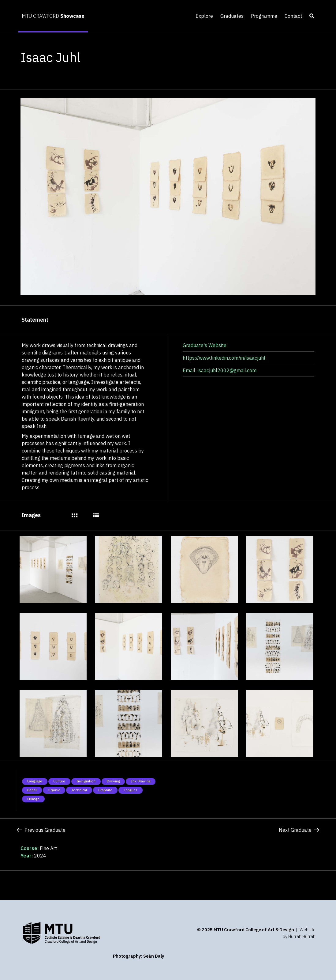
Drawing (113, 781)
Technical (79, 790)
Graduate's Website (205, 345)
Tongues (131, 790)
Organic (54, 790)
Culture (59, 781)
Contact (293, 16)
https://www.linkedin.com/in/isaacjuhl (224, 358)
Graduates (232, 16)
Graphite (105, 790)
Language (35, 781)
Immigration (86, 781)
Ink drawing (141, 781)
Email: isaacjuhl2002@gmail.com (220, 370)
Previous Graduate (41, 830)
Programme (264, 16)
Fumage (33, 799)
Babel (32, 790)
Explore (204, 16)
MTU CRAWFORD (53, 16)
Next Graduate (299, 830)
